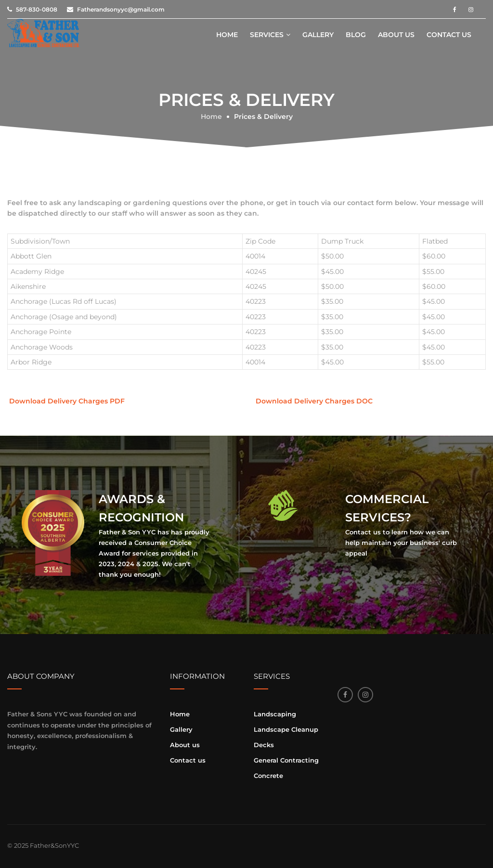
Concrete (268, 776)
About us (396, 35)
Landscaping (275, 714)
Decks (264, 745)
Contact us (449, 35)
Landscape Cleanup (286, 729)
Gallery (318, 35)
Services (267, 35)
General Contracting (286, 760)
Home (227, 35)
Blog (356, 35)
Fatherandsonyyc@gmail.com (121, 9)
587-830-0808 (37, 9)
